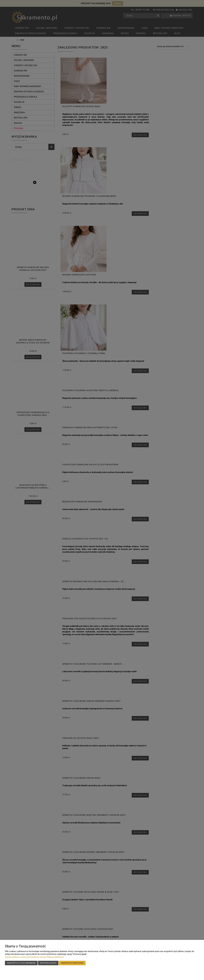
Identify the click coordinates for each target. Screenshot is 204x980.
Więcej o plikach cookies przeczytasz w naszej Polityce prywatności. (35, 957)
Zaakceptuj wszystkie (72, 963)
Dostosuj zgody (48, 963)
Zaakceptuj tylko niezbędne (21, 963)
